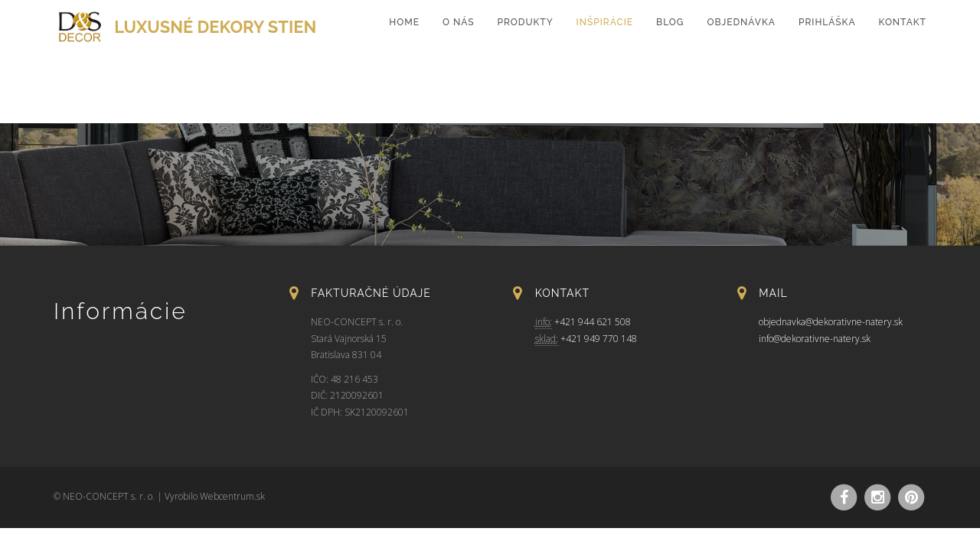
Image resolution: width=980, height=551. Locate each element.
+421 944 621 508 (593, 322)
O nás (459, 22)
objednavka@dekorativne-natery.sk (831, 322)
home (404, 22)
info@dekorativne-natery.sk (815, 339)
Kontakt (903, 22)
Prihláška (827, 22)
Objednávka (741, 22)
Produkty (526, 22)
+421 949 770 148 (599, 339)
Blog (670, 22)
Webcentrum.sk (232, 496)
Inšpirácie (605, 22)
